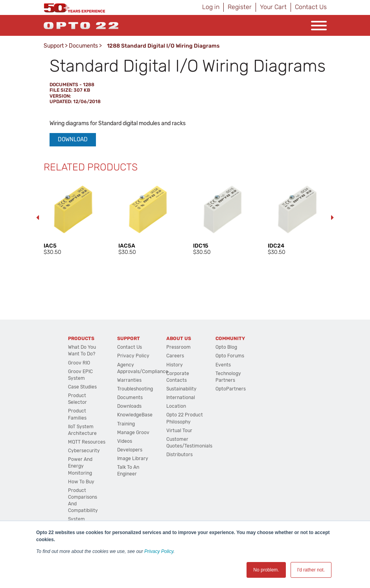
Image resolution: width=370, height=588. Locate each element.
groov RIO (79, 363)
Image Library (133, 459)
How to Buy (81, 482)
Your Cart (273, 7)
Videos (125, 441)
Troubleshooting (135, 389)
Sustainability (181, 389)
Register (240, 7)
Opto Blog (226, 347)
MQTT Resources (87, 442)
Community (230, 338)
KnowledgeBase (135, 415)
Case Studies (82, 387)
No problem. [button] (266, 570)
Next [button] (333, 218)
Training (126, 424)
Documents (83, 46)
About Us (179, 338)
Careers (175, 356)
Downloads (129, 406)
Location (176, 406)
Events (223, 365)
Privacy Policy (159, 551)
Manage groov (133, 433)
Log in (211, 7)
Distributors (179, 455)
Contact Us (311, 7)
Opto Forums (230, 356)
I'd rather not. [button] (311, 570)
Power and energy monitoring (80, 466)
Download (73, 140)
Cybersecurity (84, 451)
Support (54, 46)
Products (81, 338)
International (181, 398)
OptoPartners (231, 389)
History (175, 365)
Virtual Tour (179, 431)
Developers (130, 450)
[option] (73, 218)
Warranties (129, 380)
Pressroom (179, 347)
